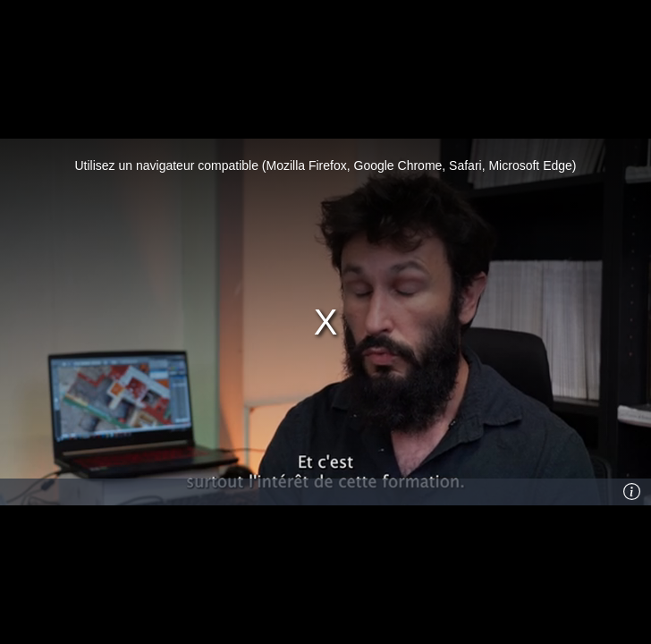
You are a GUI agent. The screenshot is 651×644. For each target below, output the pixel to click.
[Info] (632, 492)
